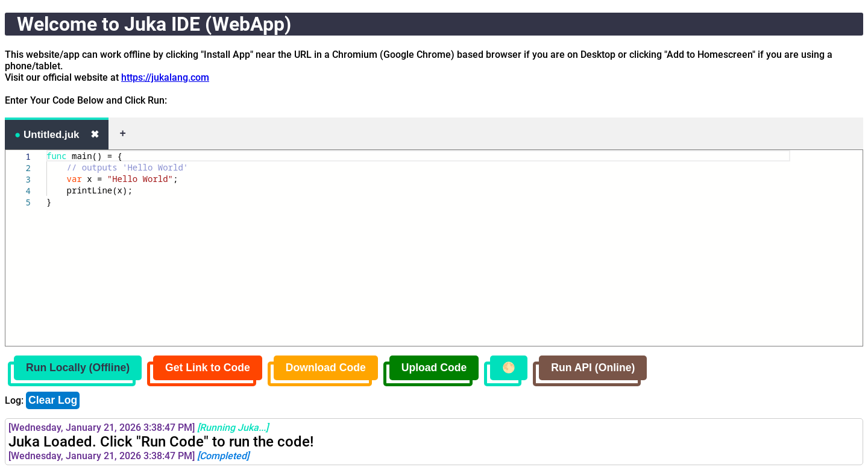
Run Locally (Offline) (78, 368)
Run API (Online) (593, 368)
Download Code (326, 368)
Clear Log (53, 400)
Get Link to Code (208, 368)
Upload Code (434, 368)
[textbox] (47, 150)
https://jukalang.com (165, 77)
